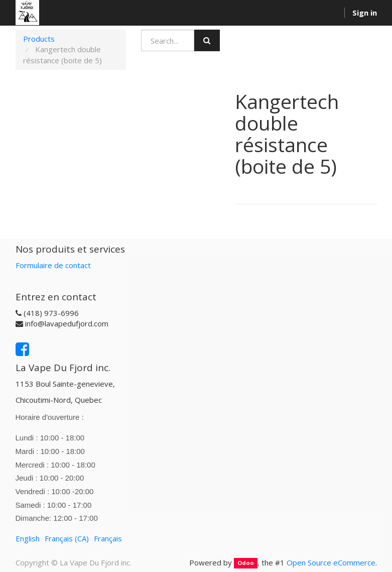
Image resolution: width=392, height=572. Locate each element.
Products (39, 39)
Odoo (246, 563)
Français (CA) (67, 538)
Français (108, 538)
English (28, 538)
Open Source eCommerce (331, 562)
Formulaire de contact (53, 265)
